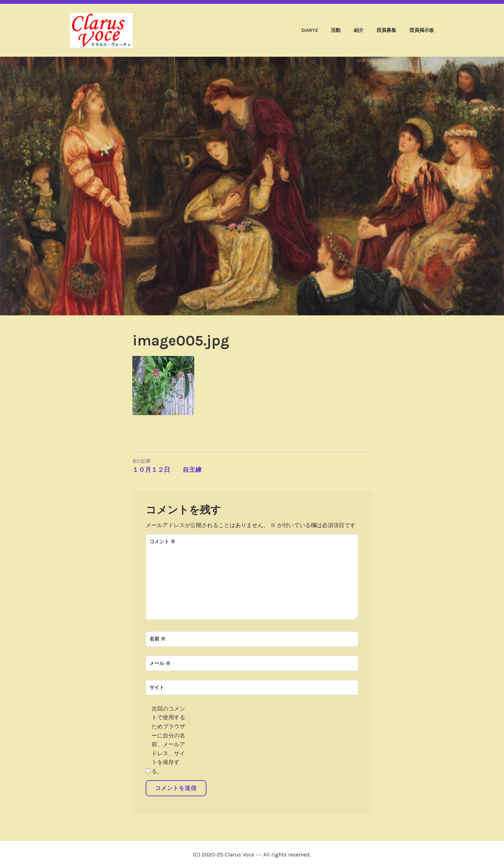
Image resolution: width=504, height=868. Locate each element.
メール (160, 663)
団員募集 (386, 30)
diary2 (310, 30)
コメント (162, 542)
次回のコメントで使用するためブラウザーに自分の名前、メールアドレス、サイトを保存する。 (168, 740)
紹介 (359, 30)
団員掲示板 (422, 30)
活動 (336, 30)
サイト (157, 688)
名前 (157, 639)
